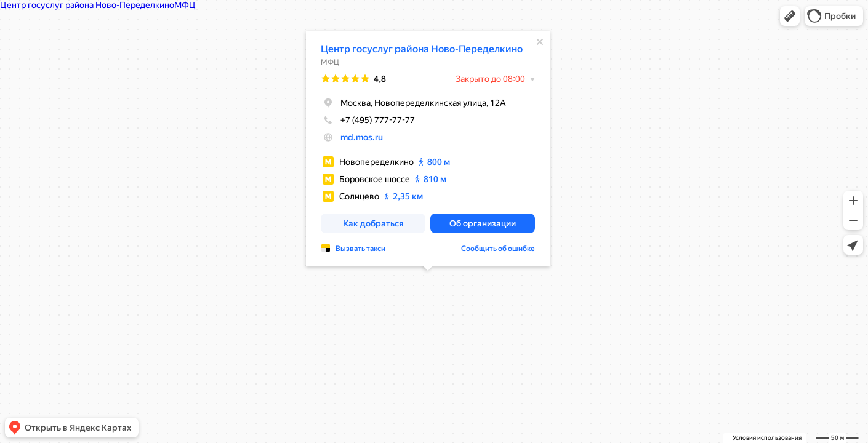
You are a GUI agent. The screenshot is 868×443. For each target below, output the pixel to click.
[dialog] (428, 148)
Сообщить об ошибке (498, 248)
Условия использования (767, 438)
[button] (790, 16)
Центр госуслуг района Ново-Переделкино (422, 48)
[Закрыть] (540, 41)
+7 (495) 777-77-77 (368, 119)
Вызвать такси (360, 248)
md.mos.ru (362, 137)
